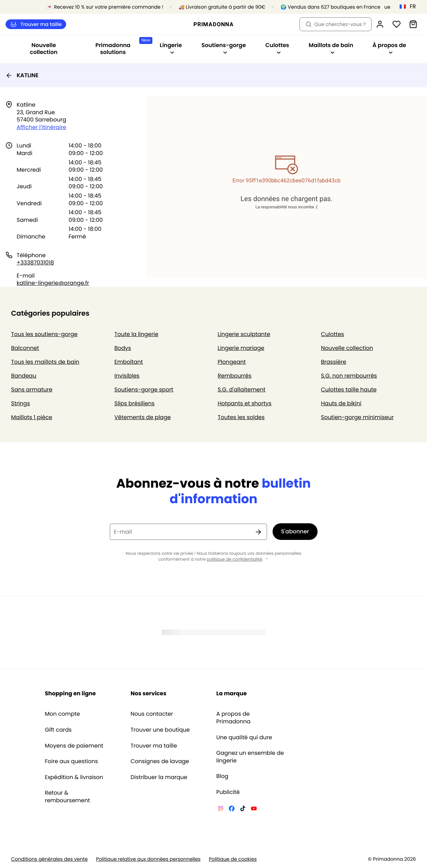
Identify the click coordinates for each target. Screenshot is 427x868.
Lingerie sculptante (244, 334)
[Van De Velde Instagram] (221, 810)
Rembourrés (235, 376)
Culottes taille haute (349, 390)
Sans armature (32, 390)
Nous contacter (152, 714)
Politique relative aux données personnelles (148, 859)
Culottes (333, 334)
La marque (232, 693)
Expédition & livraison (74, 777)
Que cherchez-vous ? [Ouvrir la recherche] (336, 24)
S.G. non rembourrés (349, 376)
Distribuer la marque (159, 777)
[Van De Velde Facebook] (232, 810)
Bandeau (24, 376)
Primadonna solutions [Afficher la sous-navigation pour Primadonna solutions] (122, 47)
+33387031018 (35, 263)
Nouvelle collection (44, 49)
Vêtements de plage (143, 417)
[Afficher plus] (267, 559)
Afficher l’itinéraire (41, 127)
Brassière (334, 362)
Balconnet (25, 348)
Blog (223, 776)
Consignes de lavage (160, 761)
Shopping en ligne (70, 693)
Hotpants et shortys (245, 403)
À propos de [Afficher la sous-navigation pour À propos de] (389, 48)
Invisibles (127, 376)
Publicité (228, 792)
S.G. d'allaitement (242, 390)
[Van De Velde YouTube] (254, 810)
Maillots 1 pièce (32, 417)
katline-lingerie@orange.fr (53, 283)
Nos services (148, 693)
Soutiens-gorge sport (144, 390)
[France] (410, 7)
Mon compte (62, 714)
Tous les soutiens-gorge (44, 334)
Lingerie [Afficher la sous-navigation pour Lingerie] (171, 48)
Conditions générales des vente (49, 859)
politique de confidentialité (234, 559)
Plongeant (232, 362)
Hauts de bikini (341, 403)
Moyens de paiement (74, 746)
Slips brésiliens (134, 403)
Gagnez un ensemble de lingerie (250, 757)
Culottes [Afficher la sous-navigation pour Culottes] (277, 48)
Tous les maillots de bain (45, 362)
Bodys (123, 348)
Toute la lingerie (136, 334)
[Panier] (413, 24)
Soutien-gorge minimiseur (357, 417)
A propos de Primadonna (234, 718)
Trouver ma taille (36, 24)
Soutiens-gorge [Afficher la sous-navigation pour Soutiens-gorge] (224, 48)
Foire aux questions (71, 761)
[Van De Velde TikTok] (243, 810)
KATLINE (22, 75)
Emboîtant (128, 362)
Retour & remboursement (67, 797)
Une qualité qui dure (244, 738)
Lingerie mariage (241, 348)
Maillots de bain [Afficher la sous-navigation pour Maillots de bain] (331, 48)
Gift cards (58, 730)
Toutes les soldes (241, 417)
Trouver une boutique (160, 730)
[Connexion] (380, 24)
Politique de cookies (233, 859)
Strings (21, 403)
